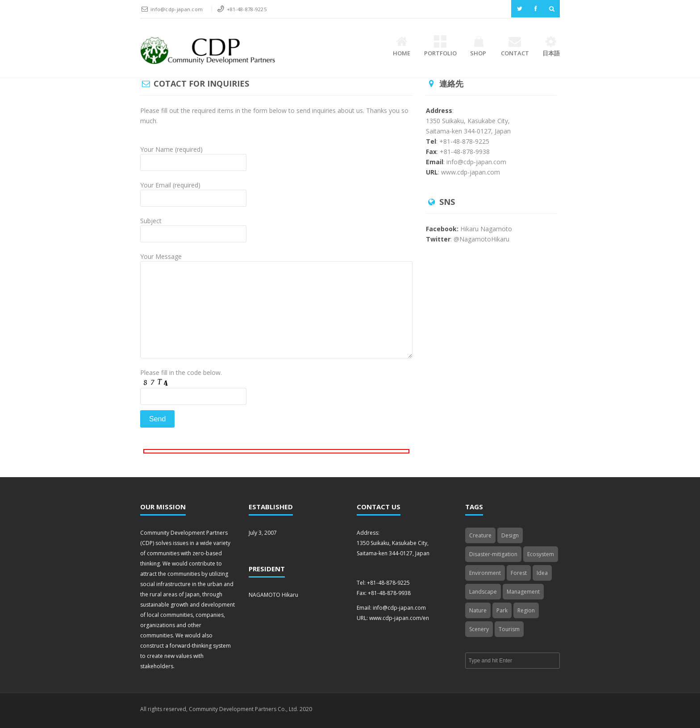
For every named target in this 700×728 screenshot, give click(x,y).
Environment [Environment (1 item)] (485, 573)
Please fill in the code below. (193, 398)
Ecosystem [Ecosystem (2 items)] (541, 554)
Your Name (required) (193, 157)
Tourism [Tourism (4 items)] (509, 629)
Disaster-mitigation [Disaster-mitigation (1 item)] (493, 554)
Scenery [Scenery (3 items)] (479, 629)
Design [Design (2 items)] (510, 535)
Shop (479, 47)
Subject (193, 228)
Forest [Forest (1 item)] (519, 573)
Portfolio (440, 47)
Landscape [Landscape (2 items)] (483, 592)
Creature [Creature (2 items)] (480, 535)
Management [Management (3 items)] (523, 592)
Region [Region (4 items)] (526, 610)
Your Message (276, 284)
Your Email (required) (193, 193)
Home (402, 47)
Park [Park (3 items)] (502, 610)
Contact (515, 47)
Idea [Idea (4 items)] (542, 573)
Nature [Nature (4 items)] (478, 610)
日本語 (551, 47)
